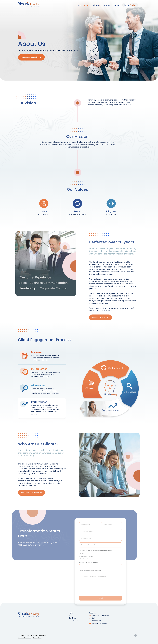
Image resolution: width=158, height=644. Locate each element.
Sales (94, 618)
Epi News (106, 5)
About (86, 5)
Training (96, 5)
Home (78, 5)
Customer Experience (101, 615)
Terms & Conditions (24, 638)
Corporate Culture (100, 623)
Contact (116, 5)
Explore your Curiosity (30, 57)
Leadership (97, 621)
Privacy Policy (37, 638)
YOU (136, 635)
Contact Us (73, 620)
